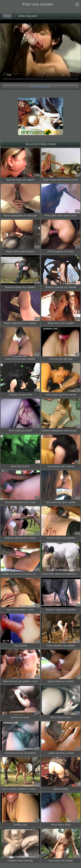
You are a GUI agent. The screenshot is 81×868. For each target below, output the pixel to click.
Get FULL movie (40, 87)
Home (7, 16)
